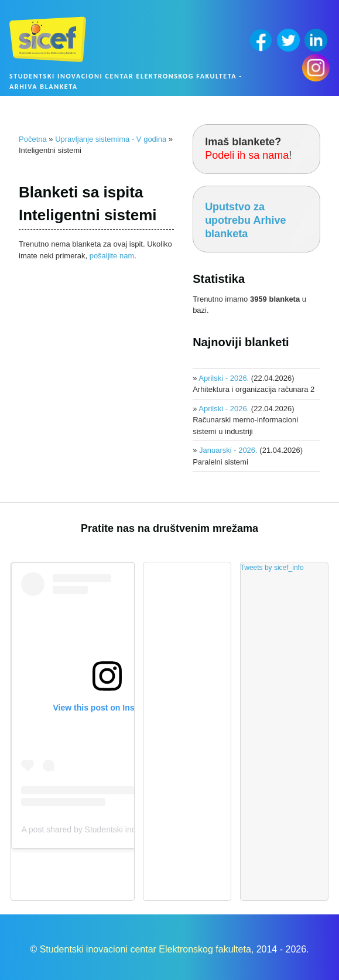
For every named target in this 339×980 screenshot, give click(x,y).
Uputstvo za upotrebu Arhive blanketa (245, 221)
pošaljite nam (112, 256)
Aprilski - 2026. (224, 378)
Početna (33, 139)
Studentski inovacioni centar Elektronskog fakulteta (145, 949)
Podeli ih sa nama (247, 155)
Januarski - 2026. (228, 450)
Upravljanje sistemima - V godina (111, 139)
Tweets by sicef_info (272, 568)
